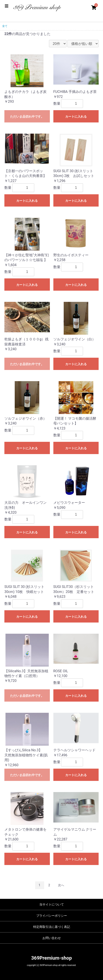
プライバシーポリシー (52, 916)
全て (5, 26)
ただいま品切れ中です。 (27, 117)
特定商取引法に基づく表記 (52, 927)
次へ (61, 885)
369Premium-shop (51, 958)
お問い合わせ (52, 938)
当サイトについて (52, 904)
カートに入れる (76, 117)
